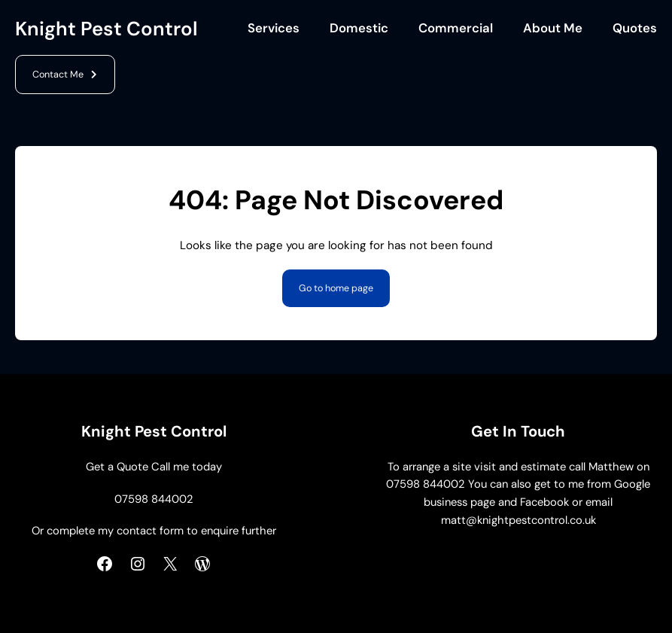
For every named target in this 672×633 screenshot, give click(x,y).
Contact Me (58, 75)
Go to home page (336, 288)
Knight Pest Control (106, 29)
